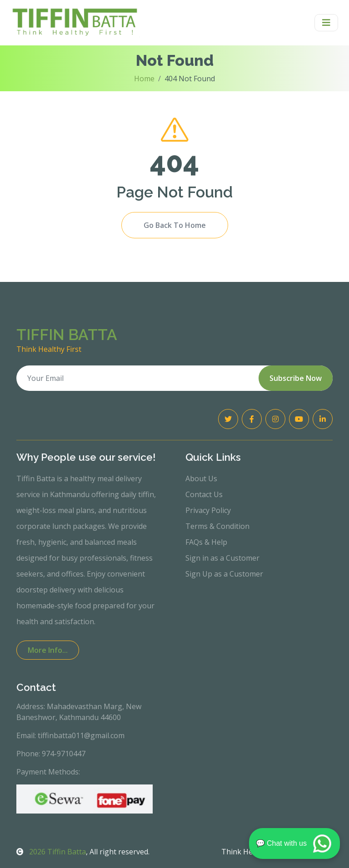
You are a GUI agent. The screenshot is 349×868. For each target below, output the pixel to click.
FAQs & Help (206, 542)
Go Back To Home (175, 225)
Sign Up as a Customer (224, 574)
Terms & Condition (217, 526)
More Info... (48, 650)
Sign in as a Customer (222, 558)
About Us (201, 478)
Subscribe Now (296, 378)
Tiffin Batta (51, 852)
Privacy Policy (208, 510)
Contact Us (204, 494)
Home (144, 79)
